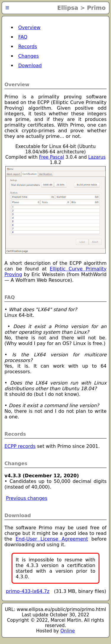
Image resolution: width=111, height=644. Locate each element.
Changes (28, 56)
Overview (29, 27)
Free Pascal (52, 157)
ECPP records (20, 446)
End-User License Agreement (52, 539)
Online (68, 631)
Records (28, 47)
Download (30, 66)
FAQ (23, 37)
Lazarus (97, 157)
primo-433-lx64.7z (28, 591)
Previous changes (27, 498)
